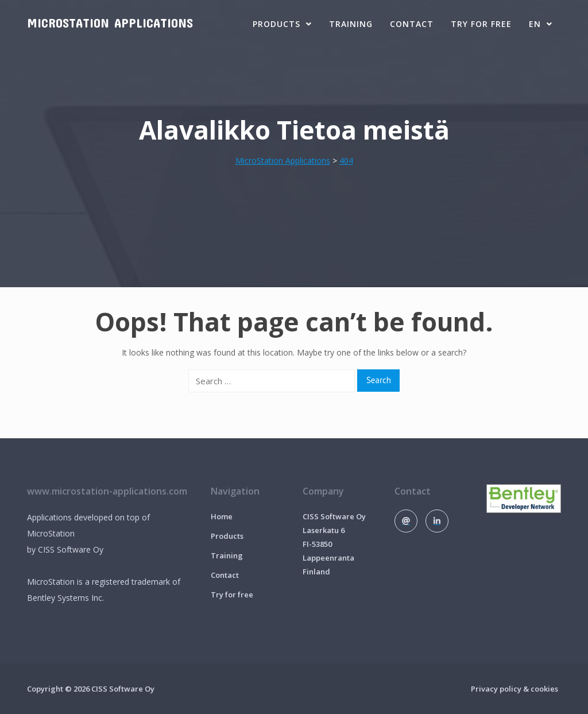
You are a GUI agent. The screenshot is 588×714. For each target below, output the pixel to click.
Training (351, 24)
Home (222, 516)
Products (282, 24)
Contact (412, 24)
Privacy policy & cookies (514, 689)
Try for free (481, 24)
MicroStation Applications (110, 22)
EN (541, 24)
